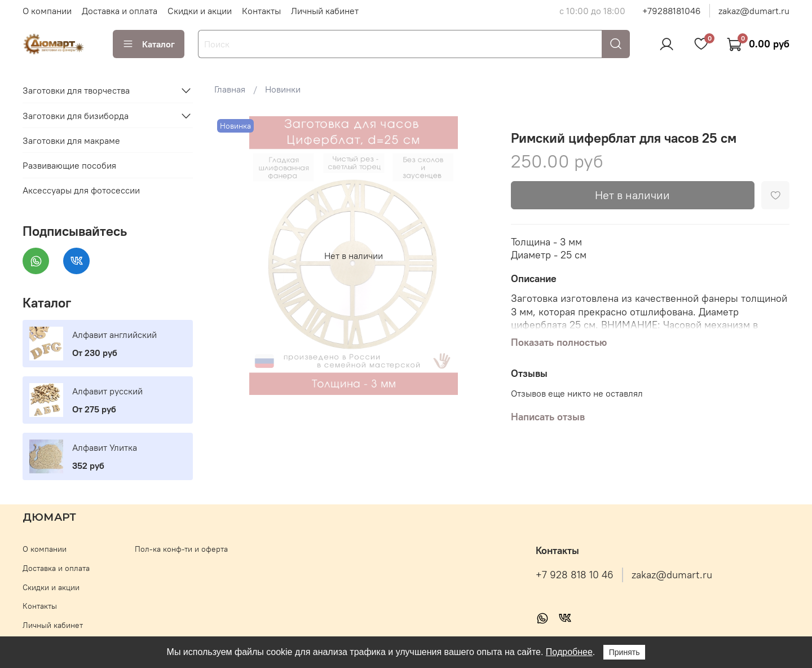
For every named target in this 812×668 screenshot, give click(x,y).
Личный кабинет (325, 11)
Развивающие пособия (69, 165)
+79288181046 (672, 11)
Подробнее (569, 652)
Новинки (283, 89)
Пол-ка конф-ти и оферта (181, 549)
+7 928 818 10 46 (575, 575)
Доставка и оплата (120, 11)
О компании (47, 11)
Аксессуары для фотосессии (81, 190)
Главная (230, 89)
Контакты (261, 11)
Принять (625, 652)
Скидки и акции (200, 11)
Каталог (149, 44)
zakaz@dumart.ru (754, 11)
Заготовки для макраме (71, 140)
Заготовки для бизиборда (76, 116)
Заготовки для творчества (76, 90)
